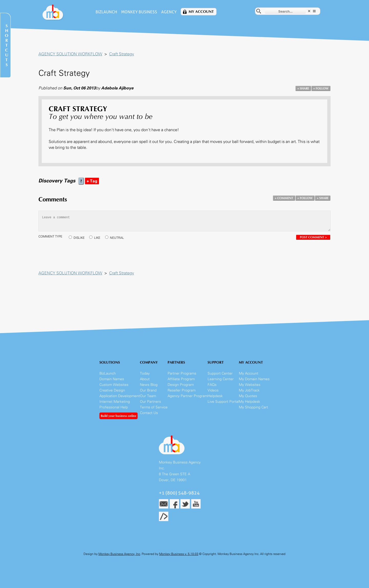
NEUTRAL (117, 238)
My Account (201, 12)
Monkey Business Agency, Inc (119, 554)
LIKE (97, 238)
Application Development (120, 396)
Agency (169, 12)
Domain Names (112, 379)
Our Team (148, 396)
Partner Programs (182, 373)
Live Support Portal (223, 402)
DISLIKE (79, 238)
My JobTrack (249, 390)
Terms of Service (154, 407)
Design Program (181, 385)
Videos (213, 390)
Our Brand (148, 390)
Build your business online (119, 416)
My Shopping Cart (253, 407)
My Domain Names (254, 379)
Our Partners (150, 402)
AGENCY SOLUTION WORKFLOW (70, 54)
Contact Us (149, 413)
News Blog (149, 385)
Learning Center (221, 379)
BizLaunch (106, 12)
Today (145, 373)
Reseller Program (182, 390)
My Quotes (248, 396)
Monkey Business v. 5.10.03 (179, 554)
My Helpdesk (249, 402)
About (145, 379)
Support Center (220, 373)
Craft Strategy (122, 54)
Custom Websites (114, 385)
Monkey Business (139, 12)
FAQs (212, 385)
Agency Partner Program (188, 396)
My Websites (250, 385)
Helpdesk (215, 396)
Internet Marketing (115, 402)
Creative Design (112, 390)
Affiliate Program (181, 379)
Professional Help (114, 407)
